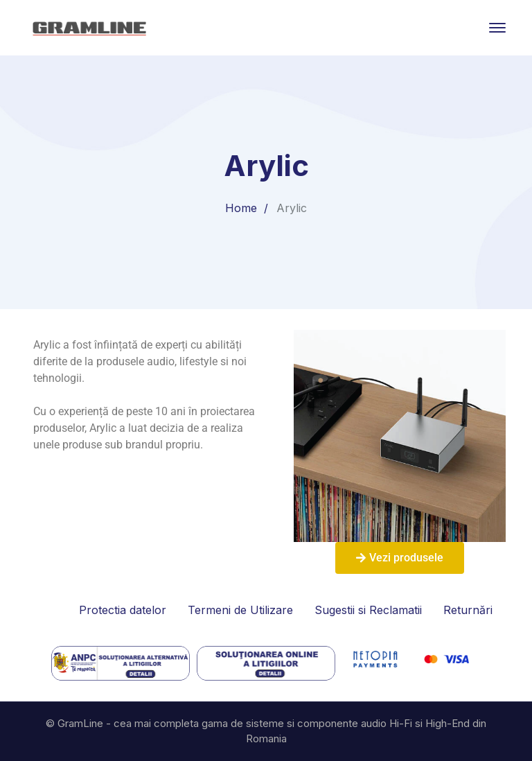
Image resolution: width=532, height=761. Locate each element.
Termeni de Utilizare (240, 610)
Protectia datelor (123, 610)
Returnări (468, 610)
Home (241, 208)
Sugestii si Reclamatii (368, 610)
